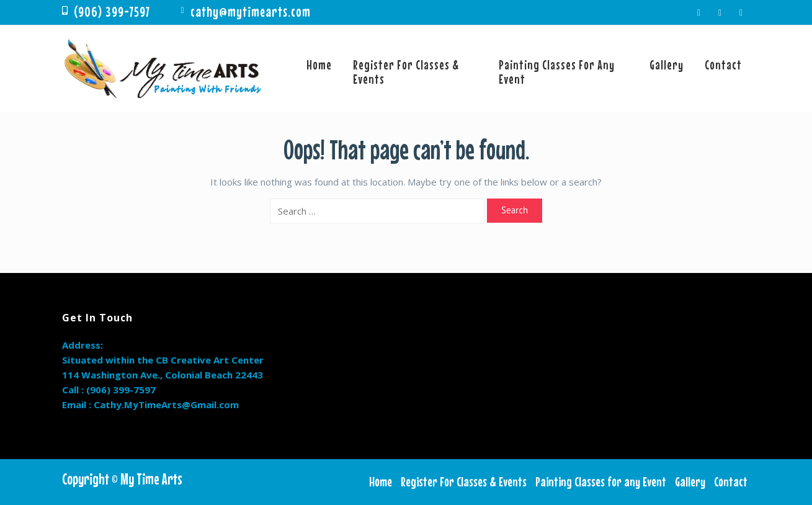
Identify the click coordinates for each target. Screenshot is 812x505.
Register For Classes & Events (406, 72)
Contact (723, 65)
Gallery (667, 65)
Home (319, 65)
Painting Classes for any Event (557, 72)
